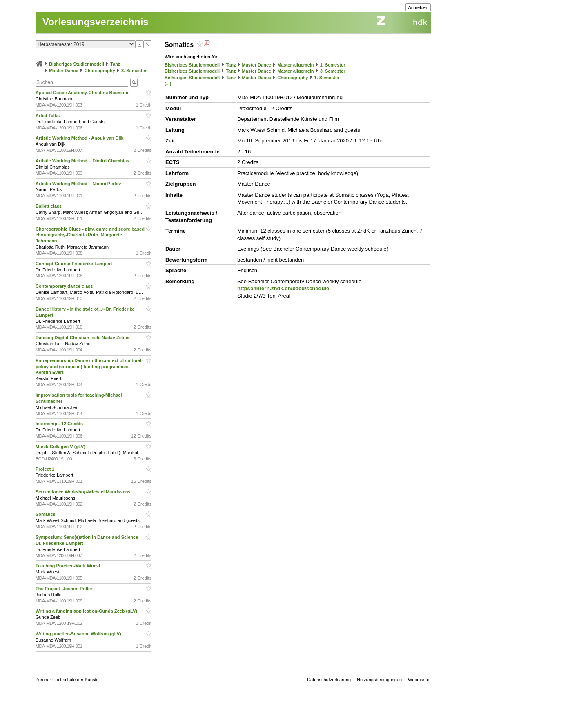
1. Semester (333, 65)
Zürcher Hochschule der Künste (67, 680)
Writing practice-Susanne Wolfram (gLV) (79, 634)
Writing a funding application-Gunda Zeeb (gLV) (87, 611)
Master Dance (64, 71)
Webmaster (419, 680)
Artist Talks (48, 116)
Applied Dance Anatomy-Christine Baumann (83, 93)
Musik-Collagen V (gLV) (61, 447)
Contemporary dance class (65, 286)
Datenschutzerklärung (329, 680)
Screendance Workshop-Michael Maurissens (84, 492)
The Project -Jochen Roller (65, 589)
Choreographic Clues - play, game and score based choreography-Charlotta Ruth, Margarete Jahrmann (90, 235)
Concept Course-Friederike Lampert (75, 264)
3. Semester (134, 71)
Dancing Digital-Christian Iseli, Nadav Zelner (83, 338)
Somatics (46, 514)
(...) (168, 84)
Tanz (115, 64)
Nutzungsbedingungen (379, 680)
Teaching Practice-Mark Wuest (69, 566)
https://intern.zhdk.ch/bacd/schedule (283, 288)
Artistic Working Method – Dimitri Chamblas (83, 161)
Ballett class (49, 206)
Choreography (100, 71)
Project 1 (46, 469)
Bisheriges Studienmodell (77, 64)
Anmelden (418, 7)
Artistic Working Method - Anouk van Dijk (80, 138)
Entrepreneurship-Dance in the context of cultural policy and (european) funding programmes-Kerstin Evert (88, 367)
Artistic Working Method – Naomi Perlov (79, 184)
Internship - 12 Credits (60, 424)
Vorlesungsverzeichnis (96, 22)
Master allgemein (295, 65)
